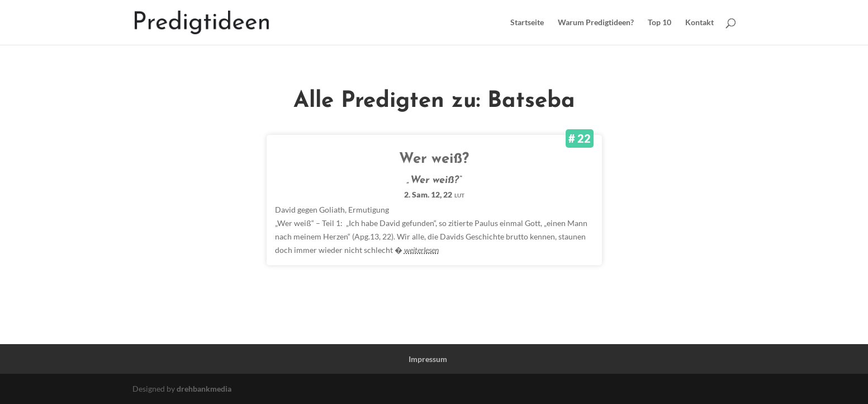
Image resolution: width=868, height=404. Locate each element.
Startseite (527, 23)
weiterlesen (421, 250)
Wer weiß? (434, 159)
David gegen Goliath (310, 210)
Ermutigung (369, 210)
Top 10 (660, 23)
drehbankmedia (204, 389)
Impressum (428, 359)
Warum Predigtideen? (596, 23)
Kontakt (699, 23)
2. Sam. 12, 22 (434, 194)
